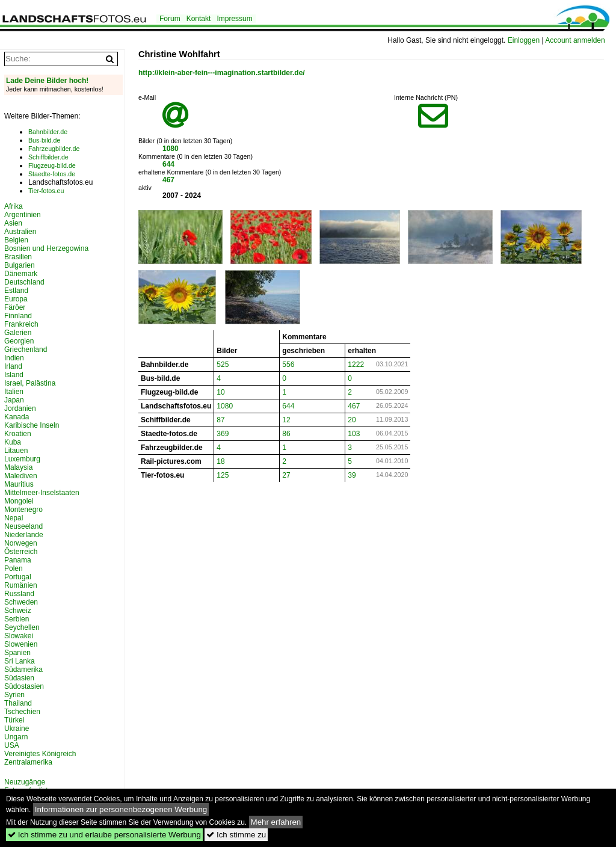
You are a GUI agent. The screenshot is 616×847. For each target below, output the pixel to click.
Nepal (14, 518)
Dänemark (21, 274)
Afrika (14, 206)
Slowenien (21, 644)
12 (286, 420)
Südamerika (23, 670)
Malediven (21, 476)
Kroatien (18, 434)
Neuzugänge (25, 782)
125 (223, 475)
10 (220, 392)
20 (352, 420)
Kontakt (199, 19)
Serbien (17, 619)
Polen (14, 568)
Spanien (17, 653)
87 (220, 420)
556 (288, 365)
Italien (14, 392)
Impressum (234, 19)
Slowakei (19, 636)
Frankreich (21, 324)
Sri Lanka (20, 661)
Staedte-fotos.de (52, 174)
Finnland (18, 316)
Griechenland (26, 350)
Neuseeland (23, 526)
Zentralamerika (28, 762)
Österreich (21, 552)
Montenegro (23, 510)
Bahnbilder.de (48, 132)
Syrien (14, 695)
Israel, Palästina (30, 383)
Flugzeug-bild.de (52, 165)
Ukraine (17, 728)
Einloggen (524, 40)
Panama (18, 560)
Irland (13, 366)
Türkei (14, 720)
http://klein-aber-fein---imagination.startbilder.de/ (222, 73)
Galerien (18, 333)
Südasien (19, 678)
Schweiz (18, 611)
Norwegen (21, 543)
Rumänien (21, 585)
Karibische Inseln (32, 425)
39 (352, 475)
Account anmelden (575, 40)
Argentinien (23, 215)
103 (354, 434)
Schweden (21, 602)
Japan (14, 400)
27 (286, 475)
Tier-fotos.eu (46, 191)
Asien (13, 223)
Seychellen (22, 627)
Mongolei (19, 501)
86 (286, 434)
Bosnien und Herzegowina (46, 248)
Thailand (18, 703)
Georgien (19, 341)
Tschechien (22, 712)
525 (223, 365)
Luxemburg (22, 459)
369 (223, 434)
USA (12, 745)
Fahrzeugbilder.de (54, 149)
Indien (14, 358)
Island (14, 375)
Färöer (15, 307)
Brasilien (18, 257)
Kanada (17, 417)
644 (168, 164)
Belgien (16, 240)
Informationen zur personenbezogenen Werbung (121, 809)
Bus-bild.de (44, 140)
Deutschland (24, 282)
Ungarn (16, 737)
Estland (16, 291)
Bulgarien (20, 265)
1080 (171, 149)
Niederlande (24, 535)
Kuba (13, 442)
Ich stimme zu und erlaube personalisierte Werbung (104, 835)
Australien (20, 232)
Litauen (16, 451)
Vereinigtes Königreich (40, 754)
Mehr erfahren (276, 822)
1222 (356, 365)
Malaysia (18, 467)
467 (168, 180)
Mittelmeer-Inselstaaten (42, 493)
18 (220, 461)
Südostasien (24, 686)
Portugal (18, 577)
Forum (170, 19)
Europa (16, 299)
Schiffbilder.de (48, 157)
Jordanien (20, 408)
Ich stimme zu (236, 835)
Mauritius (19, 484)
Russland (19, 594)
